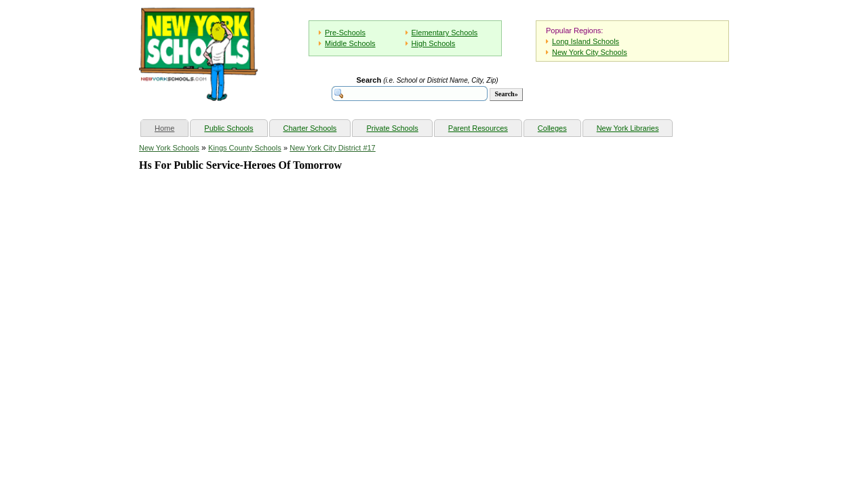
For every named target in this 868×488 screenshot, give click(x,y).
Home (171, 126)
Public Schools (229, 128)
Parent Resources (478, 128)
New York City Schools (590, 52)
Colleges (552, 128)
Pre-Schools (345, 33)
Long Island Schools (586, 41)
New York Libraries (628, 128)
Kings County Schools (245, 148)
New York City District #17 (333, 148)
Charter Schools (310, 128)
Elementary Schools (445, 33)
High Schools (434, 43)
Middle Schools (350, 43)
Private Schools (392, 128)
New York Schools (169, 148)
